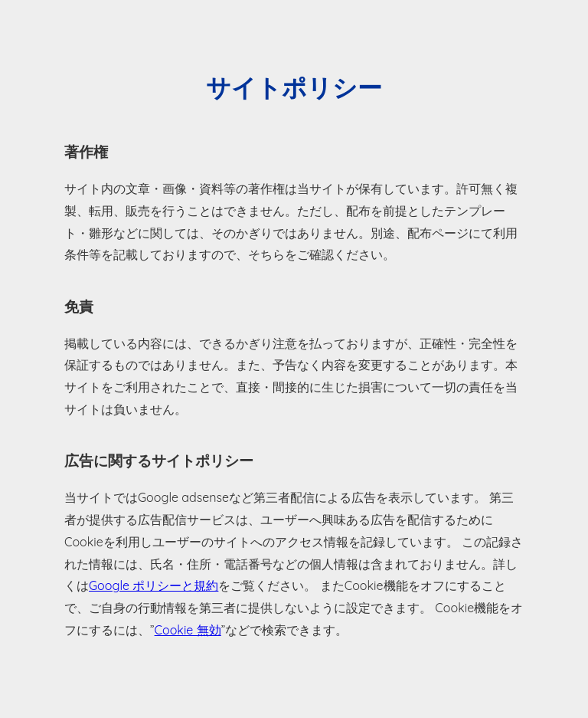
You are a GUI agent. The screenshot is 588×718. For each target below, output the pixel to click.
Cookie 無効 (188, 630)
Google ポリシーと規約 (154, 585)
